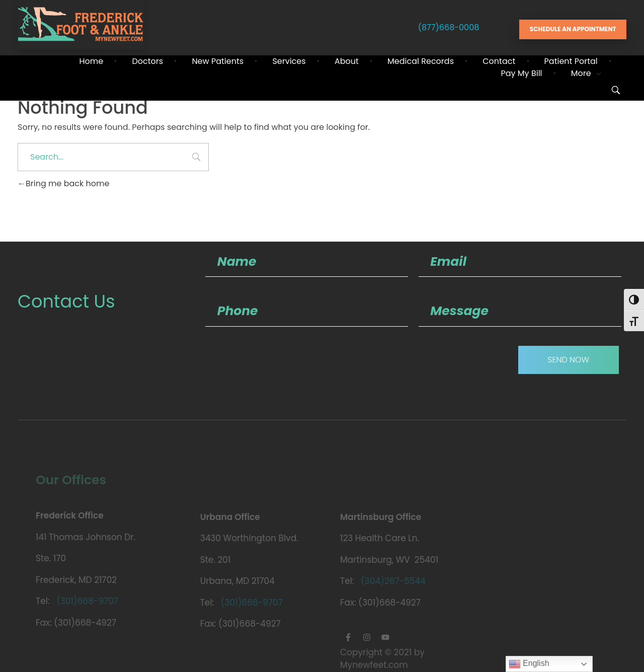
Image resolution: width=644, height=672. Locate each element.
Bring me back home (63, 183)
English (529, 664)
